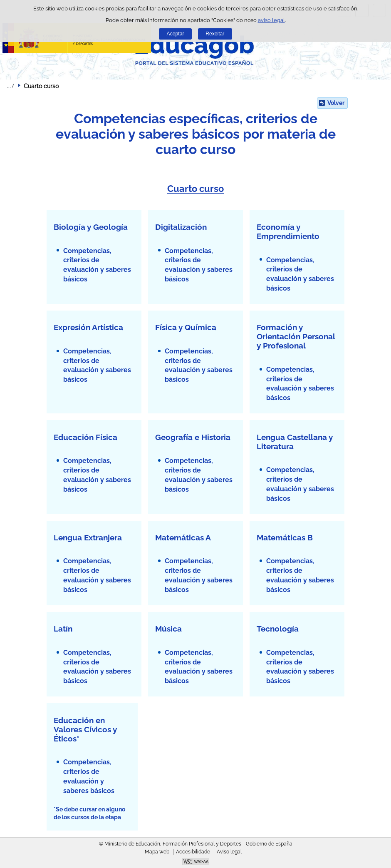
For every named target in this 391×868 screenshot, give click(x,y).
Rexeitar (215, 34)
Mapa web (157, 852)
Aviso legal (229, 852)
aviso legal (271, 20)
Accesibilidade (193, 852)
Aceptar (176, 34)
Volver (336, 103)
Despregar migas (10, 86)
